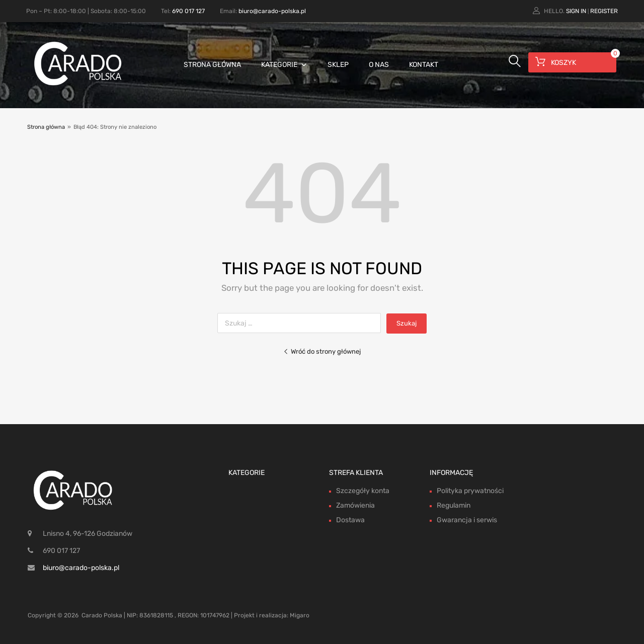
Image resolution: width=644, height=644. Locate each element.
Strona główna (212, 65)
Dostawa (350, 520)
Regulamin (454, 505)
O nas (379, 65)
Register (604, 11)
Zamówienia (355, 505)
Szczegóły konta (363, 491)
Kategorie (284, 65)
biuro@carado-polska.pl (272, 11)
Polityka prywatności (470, 491)
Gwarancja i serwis (467, 520)
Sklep (338, 65)
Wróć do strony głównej (322, 351)
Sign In (576, 11)
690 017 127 (188, 11)
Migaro (300, 615)
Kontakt (424, 65)
